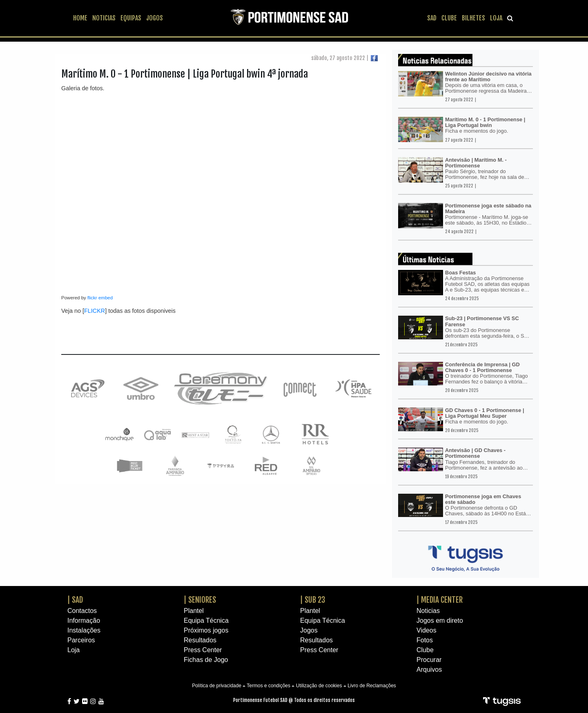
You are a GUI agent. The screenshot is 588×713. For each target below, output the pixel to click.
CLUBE (449, 18)
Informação (84, 621)
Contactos (82, 611)
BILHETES (473, 18)
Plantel (194, 611)
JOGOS (155, 18)
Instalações (84, 630)
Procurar (429, 660)
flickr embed (100, 298)
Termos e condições (268, 686)
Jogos (309, 630)
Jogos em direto (440, 621)
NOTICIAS (104, 18)
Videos (427, 630)
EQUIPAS (131, 18)
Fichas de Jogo (206, 660)
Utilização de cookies (319, 686)
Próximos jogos (206, 630)
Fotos (425, 640)
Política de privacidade (217, 686)
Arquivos (429, 670)
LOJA (496, 18)
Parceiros (81, 640)
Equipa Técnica (206, 621)
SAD (432, 18)
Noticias (428, 611)
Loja (73, 650)
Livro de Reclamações (372, 686)
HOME (80, 18)
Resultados (200, 640)
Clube (425, 650)
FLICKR (95, 311)
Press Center (203, 650)
